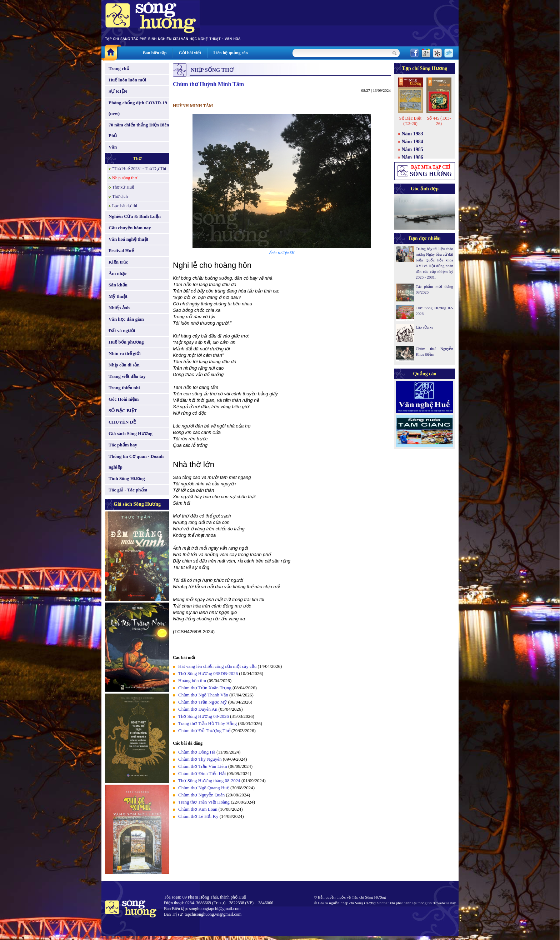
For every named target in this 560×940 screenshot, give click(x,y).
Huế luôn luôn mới (127, 80)
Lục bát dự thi (125, 206)
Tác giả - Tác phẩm (128, 490)
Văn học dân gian (126, 319)
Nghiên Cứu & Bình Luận (135, 216)
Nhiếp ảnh (119, 308)
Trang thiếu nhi (124, 388)
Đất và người (122, 331)
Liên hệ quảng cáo (230, 53)
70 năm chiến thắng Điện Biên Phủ (139, 130)
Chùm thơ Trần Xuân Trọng (205, 688)
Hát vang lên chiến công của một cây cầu (217, 666)
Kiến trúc (118, 262)
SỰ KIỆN (118, 91)
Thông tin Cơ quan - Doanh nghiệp (136, 462)
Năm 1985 (412, 149)
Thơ (137, 158)
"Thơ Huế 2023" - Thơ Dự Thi (139, 169)
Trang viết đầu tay (127, 376)
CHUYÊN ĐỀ (122, 422)
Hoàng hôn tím (192, 681)
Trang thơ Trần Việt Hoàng (204, 802)
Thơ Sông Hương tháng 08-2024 (209, 781)
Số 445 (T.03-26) (439, 121)
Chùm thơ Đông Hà (197, 752)
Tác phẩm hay (123, 445)
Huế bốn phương (126, 342)
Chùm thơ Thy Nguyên (200, 759)
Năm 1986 (412, 157)
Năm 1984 (412, 142)
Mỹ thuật (118, 296)
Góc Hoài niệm (124, 399)
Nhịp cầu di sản (124, 365)
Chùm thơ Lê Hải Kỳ (198, 816)
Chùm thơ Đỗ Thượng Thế (204, 731)
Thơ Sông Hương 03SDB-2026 (208, 673)
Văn (113, 147)
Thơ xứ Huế (123, 187)
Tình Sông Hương (127, 478)
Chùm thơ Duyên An (198, 709)
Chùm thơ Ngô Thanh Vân (203, 695)
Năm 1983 (412, 134)
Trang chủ (119, 68)
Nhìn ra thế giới (125, 353)
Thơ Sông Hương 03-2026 (204, 716)
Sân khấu (118, 285)
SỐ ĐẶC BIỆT (123, 411)
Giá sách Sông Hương (131, 433)
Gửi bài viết (190, 53)
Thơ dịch (120, 196)
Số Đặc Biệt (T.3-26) (410, 121)
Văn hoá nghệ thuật (128, 239)
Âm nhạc (118, 273)
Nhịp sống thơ (125, 178)
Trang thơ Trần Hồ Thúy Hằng (207, 723)
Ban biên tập (155, 53)
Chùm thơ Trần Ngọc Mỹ (202, 702)
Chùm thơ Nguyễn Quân (201, 795)
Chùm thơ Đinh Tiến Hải (202, 773)
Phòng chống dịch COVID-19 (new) (138, 108)
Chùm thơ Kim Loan (198, 809)
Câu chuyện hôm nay (130, 228)
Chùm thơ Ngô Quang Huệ (204, 788)
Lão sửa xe (424, 327)
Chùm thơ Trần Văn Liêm (203, 766)
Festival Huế (121, 251)
